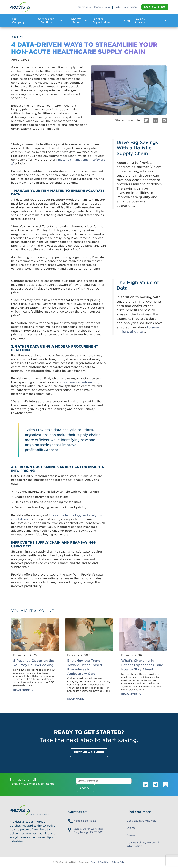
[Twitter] (146, 120)
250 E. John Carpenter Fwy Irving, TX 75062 (89, 831)
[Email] (164, 120)
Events (131, 828)
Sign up (85, 788)
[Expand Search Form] (165, 21)
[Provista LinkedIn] (146, 784)
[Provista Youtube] (166, 784)
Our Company (18, 21)
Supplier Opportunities (101, 21)
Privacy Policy (119, 862)
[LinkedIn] (155, 120)
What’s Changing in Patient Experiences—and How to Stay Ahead (142, 665)
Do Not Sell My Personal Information (143, 844)
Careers (132, 835)
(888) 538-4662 (85, 821)
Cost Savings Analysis (141, 821)
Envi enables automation (80, 382)
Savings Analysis (140, 21)
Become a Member (155, 7)
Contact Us (85, 7)
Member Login (103, 7)
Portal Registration (125, 7)
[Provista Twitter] (156, 784)
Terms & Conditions (101, 862)
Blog (127, 21)
